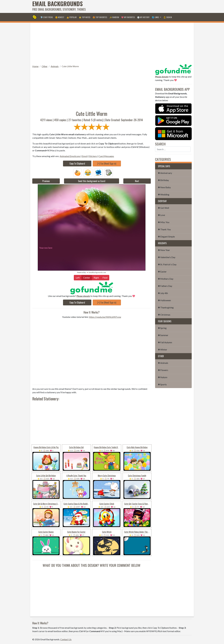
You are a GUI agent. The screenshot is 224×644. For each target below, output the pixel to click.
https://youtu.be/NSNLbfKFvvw (105, 317)
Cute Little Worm (70, 66)
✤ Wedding (164, 194)
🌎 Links (156, 17)
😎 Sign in (168, 17)
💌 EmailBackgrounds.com (96, 272)
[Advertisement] (139, 6)
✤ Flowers (163, 370)
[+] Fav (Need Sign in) (107, 164)
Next (137, 181)
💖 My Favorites (128, 17)
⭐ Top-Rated (85, 17)
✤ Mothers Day (166, 279)
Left (78, 277)
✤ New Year (164, 250)
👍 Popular (72, 17)
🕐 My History (143, 17)
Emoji (85, 156)
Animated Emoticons (70, 156)
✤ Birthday (163, 180)
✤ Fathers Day (165, 286)
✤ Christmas (164, 315)
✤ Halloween (164, 300)
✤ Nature (163, 377)
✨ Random (114, 17)
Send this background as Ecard (92, 181)
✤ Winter (163, 349)
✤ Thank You (164, 229)
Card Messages (106, 156)
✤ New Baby (164, 187)
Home (35, 66)
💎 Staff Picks (47, 17)
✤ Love (161, 215)
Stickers (93, 156)
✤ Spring (162, 328)
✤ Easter (162, 272)
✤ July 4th (163, 293)
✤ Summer (163, 335)
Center (87, 277)
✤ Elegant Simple (166, 237)
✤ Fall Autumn (165, 342)
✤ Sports (162, 384)
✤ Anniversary (165, 173)
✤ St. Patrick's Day (167, 264)
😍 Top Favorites (100, 17)
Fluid (105, 277)
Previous (46, 181)
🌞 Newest (60, 17)
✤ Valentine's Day (167, 257)
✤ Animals (163, 363)
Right (96, 277)
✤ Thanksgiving (166, 307)
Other (45, 66)
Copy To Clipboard (77, 164)
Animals (55, 66)
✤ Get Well (163, 208)
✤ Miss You (164, 222)
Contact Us (66, 639)
